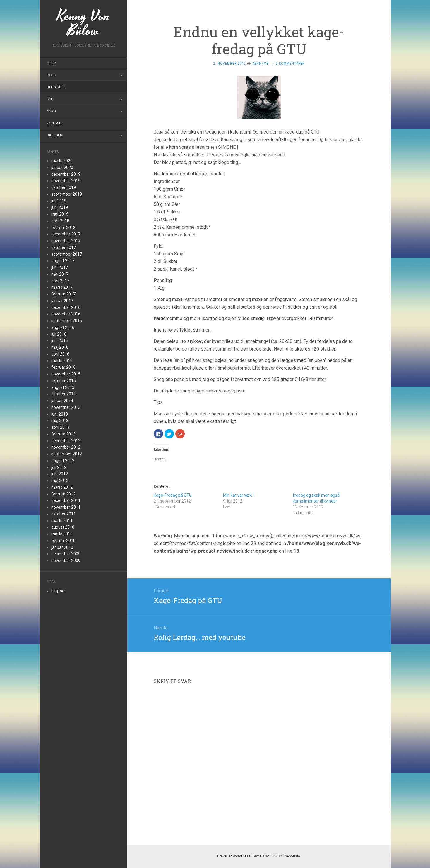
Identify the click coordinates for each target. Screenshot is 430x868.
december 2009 (66, 554)
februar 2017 (63, 294)
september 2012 (67, 454)
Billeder (55, 135)
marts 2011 (62, 521)
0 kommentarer (290, 64)
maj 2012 (60, 481)
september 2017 (67, 254)
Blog (51, 75)
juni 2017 (60, 267)
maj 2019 (60, 214)
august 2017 (63, 261)
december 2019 (66, 174)
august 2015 (63, 387)
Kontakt (55, 123)
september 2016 (67, 321)
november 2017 (66, 241)
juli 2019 (59, 201)
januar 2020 (62, 168)
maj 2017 (60, 274)
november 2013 (66, 407)
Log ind (58, 591)
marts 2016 (62, 361)
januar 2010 (62, 547)
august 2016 (63, 327)
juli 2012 (59, 467)
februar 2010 (63, 541)
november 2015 (66, 374)
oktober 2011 (64, 514)
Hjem (52, 63)
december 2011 (66, 500)
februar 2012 (63, 494)
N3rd (51, 111)
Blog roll (56, 87)
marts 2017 (62, 287)
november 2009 (66, 561)
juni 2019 (60, 207)
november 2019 (66, 181)
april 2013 (60, 427)
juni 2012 (60, 474)
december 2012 (66, 441)
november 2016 (66, 314)
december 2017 (66, 234)
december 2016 (66, 307)
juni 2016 (60, 341)
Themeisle (291, 856)
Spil (50, 99)
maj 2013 (60, 421)
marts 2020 (62, 161)
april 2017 (60, 281)
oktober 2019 (64, 187)
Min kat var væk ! (238, 495)
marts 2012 (62, 487)
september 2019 (67, 194)
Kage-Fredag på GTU (173, 495)
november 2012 (66, 447)
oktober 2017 (64, 247)
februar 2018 (63, 228)
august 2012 (63, 461)
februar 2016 (63, 367)
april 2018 (60, 221)
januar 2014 (62, 401)
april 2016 (60, 354)
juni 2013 (60, 414)
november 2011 (66, 507)
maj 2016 (60, 347)
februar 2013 (63, 434)
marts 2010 (62, 534)
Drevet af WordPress (234, 856)
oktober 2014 (64, 394)
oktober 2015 (64, 381)
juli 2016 (59, 334)
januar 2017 (62, 301)
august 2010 (63, 527)
